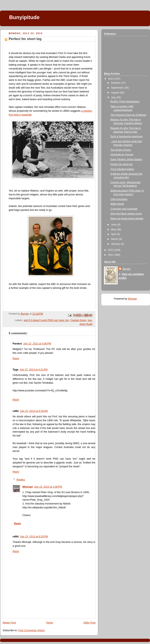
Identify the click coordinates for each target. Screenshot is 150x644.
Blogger (132, 299)
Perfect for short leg (122, 164)
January (116, 244)
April (114, 234)
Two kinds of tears (121, 150)
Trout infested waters (122, 169)
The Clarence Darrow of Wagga (128, 115)
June (114, 225)
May (114, 229)
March (115, 239)
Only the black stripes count (126, 214)
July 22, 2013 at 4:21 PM (34, 370)
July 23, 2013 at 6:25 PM (34, 537)
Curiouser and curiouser (124, 209)
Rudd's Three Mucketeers (125, 102)
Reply (16, 358)
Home (50, 623)
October (116, 83)
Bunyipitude (24, 17)
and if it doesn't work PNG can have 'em (46, 320)
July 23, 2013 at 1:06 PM (48, 487)
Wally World (117, 204)
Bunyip (127, 269)
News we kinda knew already (127, 219)
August (115, 93)
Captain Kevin (78, 320)
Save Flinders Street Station (126, 159)
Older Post (89, 623)
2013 (111, 79)
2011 (111, 255)
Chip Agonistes (119, 199)
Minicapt (28, 487)
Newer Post (9, 623)
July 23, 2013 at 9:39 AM (34, 411)
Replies (21, 480)
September (118, 88)
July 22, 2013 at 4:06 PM (37, 344)
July (114, 97)
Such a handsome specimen (127, 136)
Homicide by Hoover (122, 155)
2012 (111, 250)
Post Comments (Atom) (32, 630)
